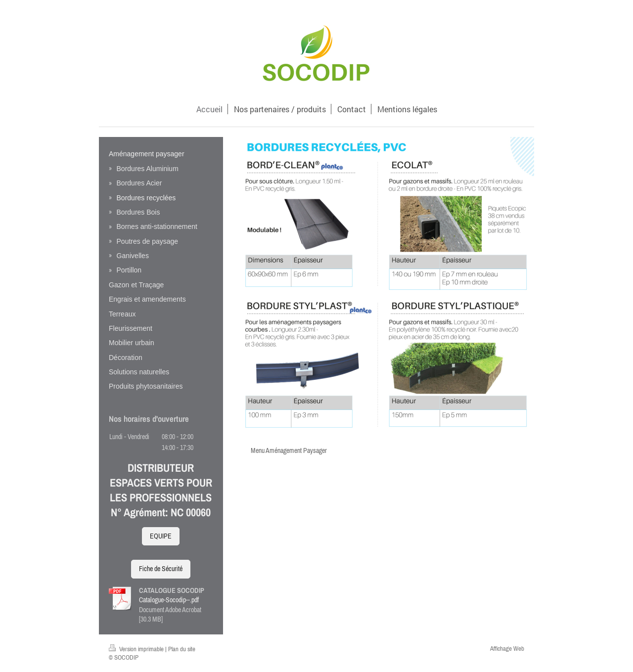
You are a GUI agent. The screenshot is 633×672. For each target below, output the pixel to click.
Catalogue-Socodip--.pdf (169, 600)
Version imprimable (137, 649)
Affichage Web (507, 649)
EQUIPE (161, 536)
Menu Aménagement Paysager (289, 450)
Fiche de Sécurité (161, 569)
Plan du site (182, 649)
